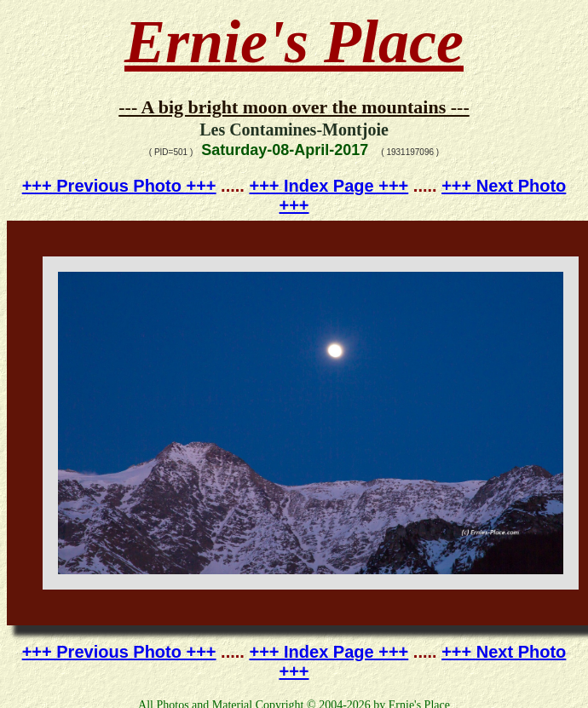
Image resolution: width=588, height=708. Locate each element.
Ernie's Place (294, 42)
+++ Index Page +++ (329, 186)
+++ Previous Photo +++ (119, 186)
